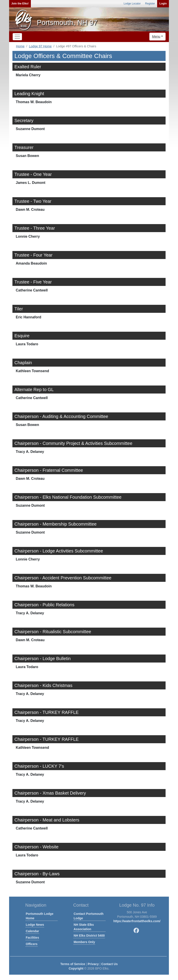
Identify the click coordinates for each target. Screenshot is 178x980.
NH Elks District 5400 (89, 936)
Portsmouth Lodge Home (40, 916)
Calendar (32, 931)
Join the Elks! (20, 4)
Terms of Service (73, 964)
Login (163, 4)
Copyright (76, 968)
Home (20, 46)
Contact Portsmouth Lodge (89, 916)
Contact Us (109, 964)
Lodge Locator (132, 4)
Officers (32, 944)
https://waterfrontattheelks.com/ (137, 921)
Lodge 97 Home (40, 46)
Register (150, 4)
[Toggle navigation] (17, 37)
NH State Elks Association (84, 927)
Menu (156, 36)
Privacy (93, 964)
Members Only (84, 942)
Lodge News (35, 925)
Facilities (32, 938)
